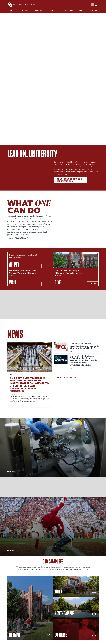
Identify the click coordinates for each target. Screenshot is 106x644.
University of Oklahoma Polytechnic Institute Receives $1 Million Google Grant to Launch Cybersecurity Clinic (83, 360)
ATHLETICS (94, 10)
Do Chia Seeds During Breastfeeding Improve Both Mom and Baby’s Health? (84, 346)
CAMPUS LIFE (54, 10)
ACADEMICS (39, 10)
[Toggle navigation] (96, 5)
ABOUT (11, 10)
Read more (73, 351)
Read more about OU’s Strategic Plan (70, 180)
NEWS (81, 10)
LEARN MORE (47, 266)
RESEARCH (69, 10)
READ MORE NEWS (66, 377)
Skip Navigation (0, 0)
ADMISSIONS (24, 10)
